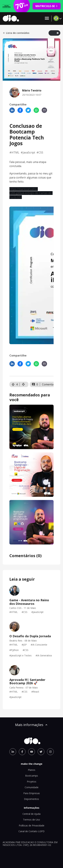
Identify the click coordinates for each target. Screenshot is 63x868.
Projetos (32, 782)
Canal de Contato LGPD (32, 831)
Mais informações (32, 725)
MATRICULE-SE (47, 6)
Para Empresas (32, 793)
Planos (32, 770)
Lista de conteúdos (16, 33)
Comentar (48, 384)
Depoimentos (32, 799)
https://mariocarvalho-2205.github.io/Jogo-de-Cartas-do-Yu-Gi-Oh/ (31, 193)
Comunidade (32, 787)
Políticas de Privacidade (32, 825)
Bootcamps (32, 776)
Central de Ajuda (32, 814)
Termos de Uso (32, 820)
